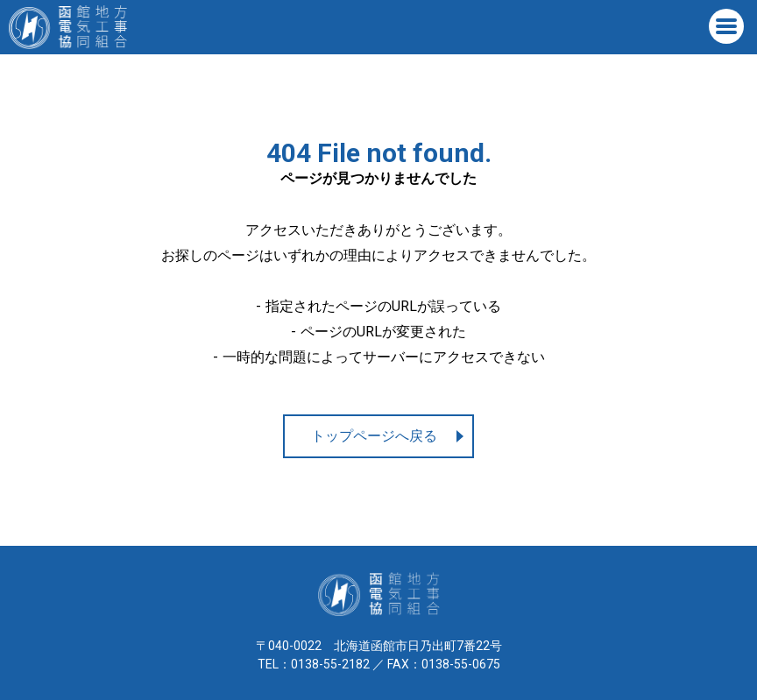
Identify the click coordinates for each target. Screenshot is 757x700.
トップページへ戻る (374, 436)
